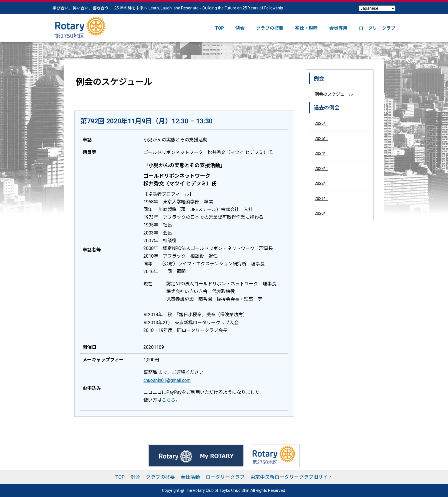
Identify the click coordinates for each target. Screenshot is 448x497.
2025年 (321, 139)
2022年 (321, 183)
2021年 (321, 199)
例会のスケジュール (334, 94)
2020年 (321, 213)
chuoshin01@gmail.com (167, 380)
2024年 (321, 153)
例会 (240, 28)
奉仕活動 (190, 477)
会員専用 (338, 28)
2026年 (321, 123)
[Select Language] (377, 8)
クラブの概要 (270, 28)
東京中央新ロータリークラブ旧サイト (292, 477)
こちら (169, 400)
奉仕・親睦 (306, 28)
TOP (220, 28)
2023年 (321, 169)
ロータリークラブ (377, 28)
